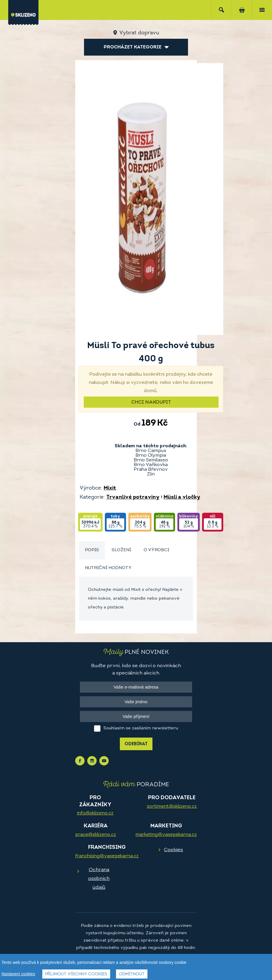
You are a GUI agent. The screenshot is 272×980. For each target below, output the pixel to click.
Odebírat (136, 744)
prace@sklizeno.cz (96, 835)
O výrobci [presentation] (156, 550)
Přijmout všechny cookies (76, 975)
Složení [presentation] (121, 550)
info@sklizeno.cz (95, 813)
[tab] (92, 550)
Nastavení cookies (18, 974)
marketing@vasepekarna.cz (166, 835)
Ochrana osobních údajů (99, 879)
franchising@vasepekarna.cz (107, 856)
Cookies (173, 850)
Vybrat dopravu (139, 33)
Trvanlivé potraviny (133, 497)
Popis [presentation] (92, 550)
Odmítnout (132, 975)
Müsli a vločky (182, 497)
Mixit (110, 488)
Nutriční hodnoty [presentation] (108, 568)
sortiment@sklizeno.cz (172, 807)
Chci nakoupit (151, 402)
